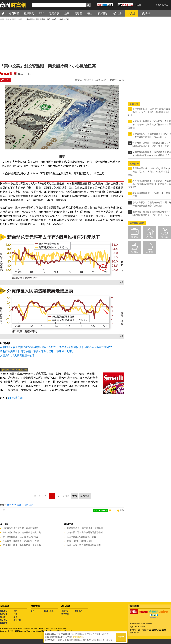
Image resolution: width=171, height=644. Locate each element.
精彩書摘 (4, 623)
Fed (14, 505)
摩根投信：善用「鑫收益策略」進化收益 (22, 545)
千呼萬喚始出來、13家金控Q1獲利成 (20, 537)
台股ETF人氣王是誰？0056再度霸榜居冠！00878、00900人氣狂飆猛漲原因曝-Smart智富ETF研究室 (57, 347)
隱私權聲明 (78, 637)
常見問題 (65, 614)
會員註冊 (159, 5)
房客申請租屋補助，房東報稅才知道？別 (22, 532)
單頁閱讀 (85, 496)
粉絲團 (138, 5)
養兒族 (165, 237)
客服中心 (79, 611)
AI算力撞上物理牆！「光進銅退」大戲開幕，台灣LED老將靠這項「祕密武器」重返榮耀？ (150, 124)
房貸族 (150, 237)
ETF (15, 611)
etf (23, 505)
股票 (15, 614)
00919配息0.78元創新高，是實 (81, 537)
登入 (166, 5)
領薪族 (135, 237)
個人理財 (4, 620)
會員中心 (65, 611)
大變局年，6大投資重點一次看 (17, 356)
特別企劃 (17, 620)
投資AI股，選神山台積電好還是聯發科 (85, 532)
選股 (32, 611)
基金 (15, 617)
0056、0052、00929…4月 (79, 541)
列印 (122, 510)
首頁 (6, 13)
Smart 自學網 (15, 398)
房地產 (3, 617)
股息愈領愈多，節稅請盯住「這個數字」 (86, 528)
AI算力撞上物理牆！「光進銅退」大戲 (21, 541)
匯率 (9, 505)
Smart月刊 (24, 74)
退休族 (135, 252)
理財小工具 (49, 611)
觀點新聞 (4, 611)
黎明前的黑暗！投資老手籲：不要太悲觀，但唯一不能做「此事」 (37, 351)
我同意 (121, 637)
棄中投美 (29, 505)
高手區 (150, 252)
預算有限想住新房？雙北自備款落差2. (21, 528)
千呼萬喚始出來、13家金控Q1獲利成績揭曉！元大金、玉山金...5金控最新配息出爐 (149, 112)
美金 (19, 505)
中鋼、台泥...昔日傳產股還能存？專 (84, 545)
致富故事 (4, 614)
